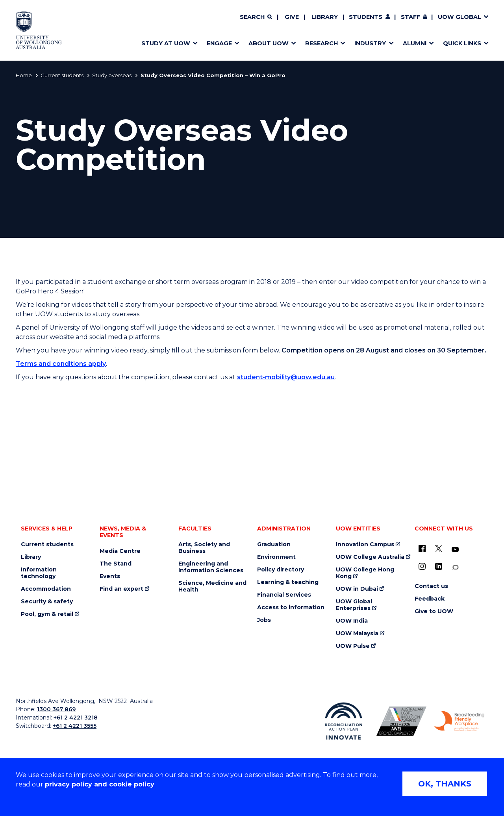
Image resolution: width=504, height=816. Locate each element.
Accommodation (46, 589)
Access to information (291, 607)
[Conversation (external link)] (455, 567)
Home (24, 75)
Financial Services (284, 595)
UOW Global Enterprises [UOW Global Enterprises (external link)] (354, 605)
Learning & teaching (288, 582)
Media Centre (120, 551)
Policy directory (281, 570)
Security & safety (47, 602)
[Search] (256, 17)
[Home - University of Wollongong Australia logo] (39, 30)
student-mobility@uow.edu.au (286, 377)
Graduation (274, 544)
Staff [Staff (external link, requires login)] (410, 17)
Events (110, 576)
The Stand (116, 564)
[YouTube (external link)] (455, 550)
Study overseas (112, 75)
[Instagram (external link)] (422, 566)
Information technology (39, 573)
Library (325, 17)
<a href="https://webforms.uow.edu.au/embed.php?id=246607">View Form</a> (252, 455)
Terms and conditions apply (61, 364)
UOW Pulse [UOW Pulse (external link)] (353, 646)
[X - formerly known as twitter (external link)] (439, 549)
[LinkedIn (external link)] (439, 566)
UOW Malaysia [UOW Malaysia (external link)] (357, 633)
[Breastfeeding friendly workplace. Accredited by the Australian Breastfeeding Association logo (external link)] (459, 721)
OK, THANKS (445, 784)
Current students (62, 75)
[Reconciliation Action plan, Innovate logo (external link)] (344, 721)
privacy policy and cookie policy (100, 784)
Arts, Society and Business (204, 548)
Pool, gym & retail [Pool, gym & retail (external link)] (47, 614)
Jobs (264, 620)
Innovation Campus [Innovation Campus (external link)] (365, 544)
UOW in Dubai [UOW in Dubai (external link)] (357, 589)
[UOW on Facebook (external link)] (422, 549)
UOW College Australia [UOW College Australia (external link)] (370, 557)
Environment (276, 557)
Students (366, 17)
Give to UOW (434, 611)
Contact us (431, 586)
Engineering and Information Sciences (211, 567)
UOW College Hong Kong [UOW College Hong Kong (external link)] (365, 573)
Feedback (430, 599)
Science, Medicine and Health (212, 586)
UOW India (352, 621)
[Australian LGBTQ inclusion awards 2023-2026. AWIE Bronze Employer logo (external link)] (401, 721)
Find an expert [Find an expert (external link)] (121, 589)
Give (292, 17)
